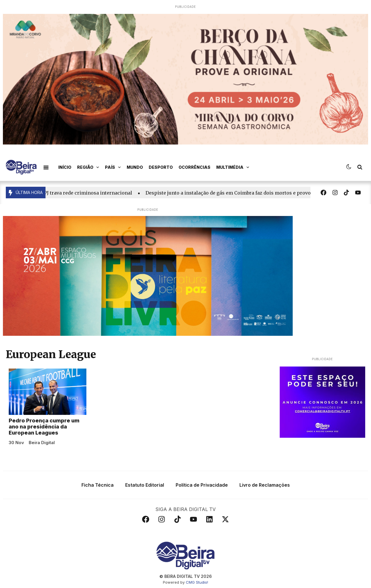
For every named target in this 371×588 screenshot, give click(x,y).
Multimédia (233, 167)
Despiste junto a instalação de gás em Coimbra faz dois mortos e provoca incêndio (244, 193)
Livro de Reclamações (265, 485)
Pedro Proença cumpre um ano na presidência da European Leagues (44, 427)
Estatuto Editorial (145, 485)
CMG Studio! (197, 582)
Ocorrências (194, 167)
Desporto (161, 167)
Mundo (135, 167)
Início (65, 167)
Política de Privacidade (202, 485)
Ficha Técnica (98, 485)
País (113, 167)
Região (88, 167)
